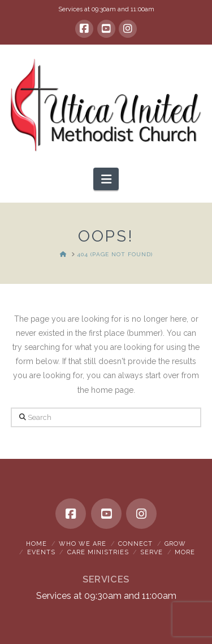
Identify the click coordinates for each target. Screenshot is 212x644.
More (185, 552)
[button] (106, 179)
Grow (175, 544)
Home (36, 544)
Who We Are (83, 544)
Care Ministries (98, 552)
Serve (152, 552)
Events (41, 552)
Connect (135, 544)
